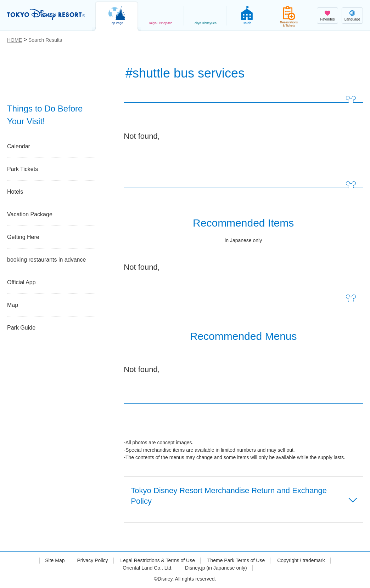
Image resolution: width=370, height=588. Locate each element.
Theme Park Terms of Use (236, 560)
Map (13, 305)
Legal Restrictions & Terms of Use (158, 560)
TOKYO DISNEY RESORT (46, 15)
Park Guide (21, 328)
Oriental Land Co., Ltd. (148, 568)
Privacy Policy (92, 560)
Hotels (15, 192)
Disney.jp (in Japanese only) (216, 568)
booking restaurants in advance (46, 260)
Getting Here (23, 237)
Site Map (55, 560)
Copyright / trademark (301, 560)
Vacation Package (30, 214)
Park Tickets (23, 169)
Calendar (19, 146)
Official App (21, 282)
